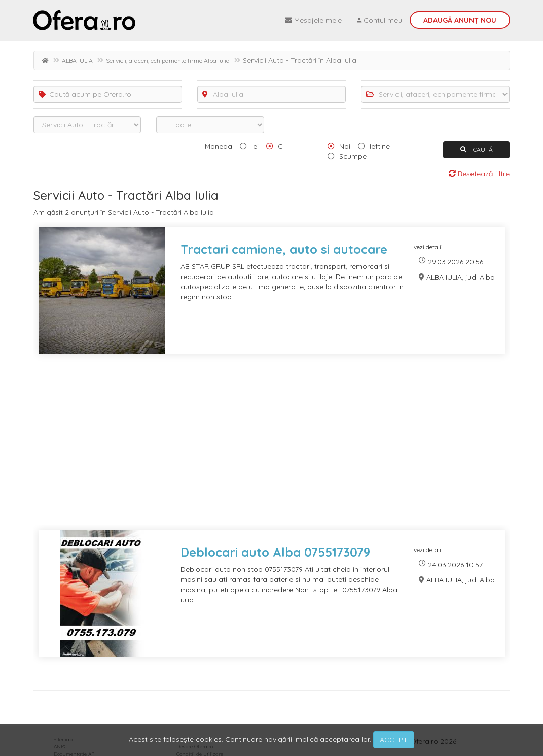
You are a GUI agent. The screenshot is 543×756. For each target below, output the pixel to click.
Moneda (219, 146)
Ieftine (380, 146)
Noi (345, 146)
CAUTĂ (477, 149)
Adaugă (460, 20)
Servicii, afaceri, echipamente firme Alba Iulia (168, 61)
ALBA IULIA (77, 61)
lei (255, 146)
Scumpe (353, 156)
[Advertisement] (272, 449)
